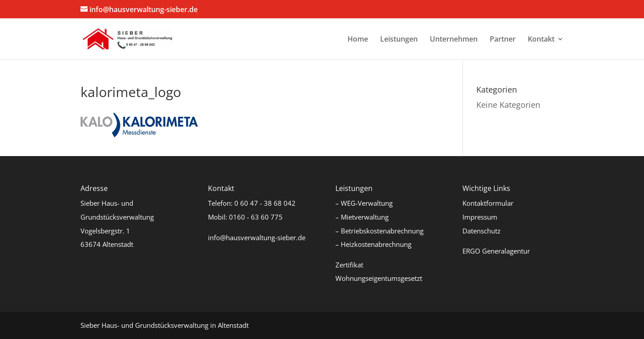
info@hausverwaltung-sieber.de (257, 237)
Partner (503, 40)
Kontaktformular (488, 203)
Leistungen (399, 40)
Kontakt (541, 40)
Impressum (480, 217)
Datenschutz (481, 231)
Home (358, 40)
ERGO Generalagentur (496, 251)
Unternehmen (454, 40)
